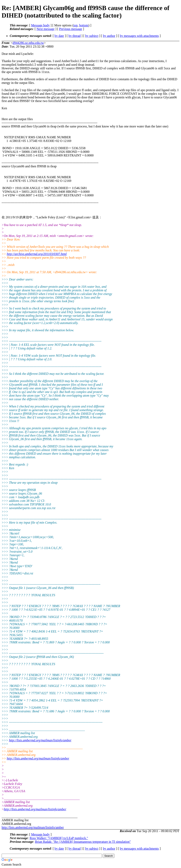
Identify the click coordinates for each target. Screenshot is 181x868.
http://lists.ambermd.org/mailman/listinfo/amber (40, 740)
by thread (75, 36)
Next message (46, 29)
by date (59, 36)
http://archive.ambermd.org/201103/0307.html (37, 254)
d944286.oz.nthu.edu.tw (28, 43)
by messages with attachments (139, 36)
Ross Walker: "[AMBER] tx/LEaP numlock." (59, 838)
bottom (84, 25)
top (75, 25)
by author (109, 36)
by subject (92, 36)
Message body (40, 25)
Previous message (71, 29)
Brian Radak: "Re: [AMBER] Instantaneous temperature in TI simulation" (83, 842)
